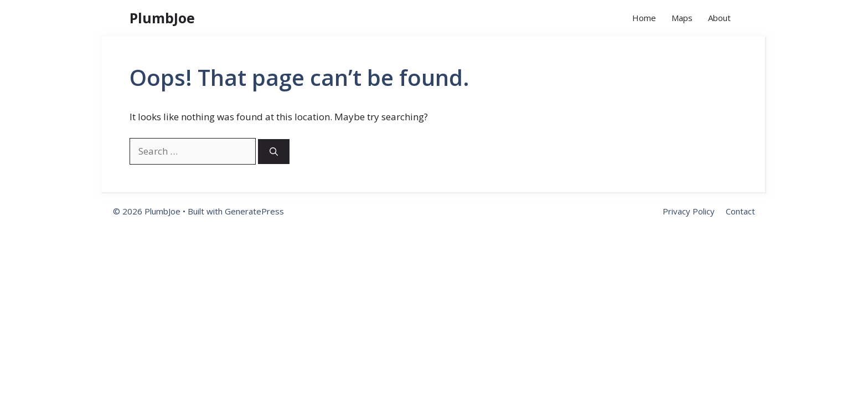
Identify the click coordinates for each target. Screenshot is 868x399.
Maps (682, 18)
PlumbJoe (162, 18)
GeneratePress (254, 211)
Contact (740, 211)
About (719, 18)
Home (644, 18)
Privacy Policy (689, 211)
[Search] (274, 152)
